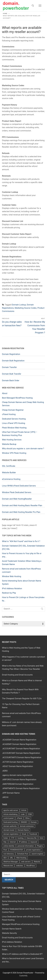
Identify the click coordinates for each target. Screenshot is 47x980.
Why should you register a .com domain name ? (23, 449)
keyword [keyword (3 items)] (34, 842)
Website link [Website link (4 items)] (8, 866)
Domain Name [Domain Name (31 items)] (23, 830)
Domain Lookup (19, 305)
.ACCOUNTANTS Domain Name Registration (22, 757)
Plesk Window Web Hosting (14, 428)
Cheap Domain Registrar (13, 410)
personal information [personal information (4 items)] (26, 846)
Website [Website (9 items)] (37, 862)
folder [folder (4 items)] (6, 838)
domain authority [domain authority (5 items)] (10, 826)
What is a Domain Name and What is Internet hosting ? (22, 682)
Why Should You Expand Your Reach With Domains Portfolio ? (20, 691)
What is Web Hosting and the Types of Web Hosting (21, 649)
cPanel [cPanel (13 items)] (19, 818)
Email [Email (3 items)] (24, 834)
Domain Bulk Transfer (12, 374)
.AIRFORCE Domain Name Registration (19, 780)
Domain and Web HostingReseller (17, 499)
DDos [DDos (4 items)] (27, 818)
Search (9, 880)
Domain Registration (11, 354)
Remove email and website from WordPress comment (21, 715)
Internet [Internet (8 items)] (13, 842)
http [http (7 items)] (5, 842)
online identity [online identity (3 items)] (9, 846)
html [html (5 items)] (41, 838)
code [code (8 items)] (23, 814)
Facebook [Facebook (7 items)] (33, 834)
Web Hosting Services (12, 440)
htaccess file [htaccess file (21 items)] (32, 838)
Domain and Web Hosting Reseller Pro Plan (21, 512)
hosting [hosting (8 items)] (20, 838)
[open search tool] (33, 6)
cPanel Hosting (9, 414)
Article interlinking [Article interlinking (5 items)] (10, 814)
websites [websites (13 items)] (20, 866)
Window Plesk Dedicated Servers (17, 492)
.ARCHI (5, 797)
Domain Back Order (11, 381)
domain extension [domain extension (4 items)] (27, 826)
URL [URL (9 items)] (11, 858)
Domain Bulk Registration (13, 361)
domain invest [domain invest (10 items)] (9, 830)
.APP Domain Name (11, 793)
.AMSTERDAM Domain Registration (18, 784)
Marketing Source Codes (26, 308)
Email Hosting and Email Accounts (17, 675)
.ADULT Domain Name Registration (17, 766)
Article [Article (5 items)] (24, 810)
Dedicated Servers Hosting (14, 419)
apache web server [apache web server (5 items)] (11, 810)
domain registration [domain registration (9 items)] (11, 834)
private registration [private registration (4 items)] (33, 850)
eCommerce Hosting (11, 479)
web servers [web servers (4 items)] (26, 862)
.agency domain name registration (17, 775)
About (5, 393)
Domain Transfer (9, 367)
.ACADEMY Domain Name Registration (19, 740)
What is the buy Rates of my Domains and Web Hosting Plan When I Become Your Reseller (23, 667)
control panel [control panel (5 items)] (8, 818)
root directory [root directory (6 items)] (9, 854)
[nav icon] (40, 6)
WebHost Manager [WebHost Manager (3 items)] (11, 862)
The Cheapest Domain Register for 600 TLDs (22, 699)
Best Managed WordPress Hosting (17, 398)
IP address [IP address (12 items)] (23, 842)
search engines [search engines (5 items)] (37, 854)
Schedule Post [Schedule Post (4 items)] (23, 854)
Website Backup (9, 444)
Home (5, 13)
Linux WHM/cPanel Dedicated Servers (19, 486)
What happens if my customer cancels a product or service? (23, 658)
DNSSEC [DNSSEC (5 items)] (24, 822)
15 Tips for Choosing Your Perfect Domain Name (21, 706)
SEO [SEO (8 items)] (5, 858)
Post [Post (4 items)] (5, 850)
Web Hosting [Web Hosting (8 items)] (21, 858)
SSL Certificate (9, 466)
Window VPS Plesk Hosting (14, 453)
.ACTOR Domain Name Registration (18, 762)
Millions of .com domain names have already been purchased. (22, 724)
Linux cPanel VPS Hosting (14, 423)
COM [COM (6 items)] (30, 814)
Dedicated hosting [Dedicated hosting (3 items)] (10, 822)
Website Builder (9, 473)
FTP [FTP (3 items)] (13, 838)
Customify (23, 976)
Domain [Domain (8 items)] (34, 822)
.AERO (5, 771)
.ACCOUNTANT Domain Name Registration (21, 749)
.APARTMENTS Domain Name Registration (21, 788)
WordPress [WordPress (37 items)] (31, 866)
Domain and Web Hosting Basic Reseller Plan (22, 505)
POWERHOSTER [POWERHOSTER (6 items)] (17, 850)
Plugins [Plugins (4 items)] (40, 846)
